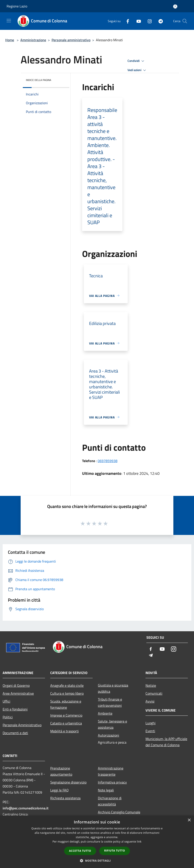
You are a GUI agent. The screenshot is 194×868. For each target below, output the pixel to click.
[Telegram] (159, 21)
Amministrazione (33, 40)
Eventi (150, 731)
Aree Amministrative (18, 693)
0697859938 (108, 461)
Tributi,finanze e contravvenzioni (110, 702)
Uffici (6, 701)
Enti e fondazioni (15, 709)
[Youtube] (137, 21)
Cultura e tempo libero (67, 693)
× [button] (189, 820)
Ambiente (105, 713)
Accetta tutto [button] (80, 851)
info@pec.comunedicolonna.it (26, 808)
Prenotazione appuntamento (61, 771)
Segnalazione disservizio (68, 782)
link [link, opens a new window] (139, 842)
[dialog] (97, 842)
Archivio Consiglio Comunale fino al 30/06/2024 (119, 815)
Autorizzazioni (109, 735)
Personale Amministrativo (22, 725)
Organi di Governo (16, 685)
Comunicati (154, 693)
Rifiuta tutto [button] (115, 851)
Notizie (151, 685)
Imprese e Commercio (66, 715)
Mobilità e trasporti (65, 731)
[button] (97, 861)
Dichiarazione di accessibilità (110, 801)
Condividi (137, 61)
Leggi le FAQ (59, 790)
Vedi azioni (137, 70)
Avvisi (150, 701)
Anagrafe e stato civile (67, 685)
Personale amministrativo (71, 40)
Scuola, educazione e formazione (66, 704)
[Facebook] (126, 21)
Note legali (106, 790)
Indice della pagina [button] (39, 80)
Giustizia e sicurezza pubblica (113, 688)
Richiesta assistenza (65, 798)
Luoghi (151, 723)
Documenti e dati (15, 733)
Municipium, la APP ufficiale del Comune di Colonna (166, 742)
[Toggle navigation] (9, 21)
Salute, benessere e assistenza (112, 724)
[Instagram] (148, 21)
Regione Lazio (17, 6)
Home (10, 40)
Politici (8, 717)
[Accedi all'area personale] (175, 6)
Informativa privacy (112, 782)
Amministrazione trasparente (111, 771)
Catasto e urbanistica (66, 723)
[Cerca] (185, 21)
